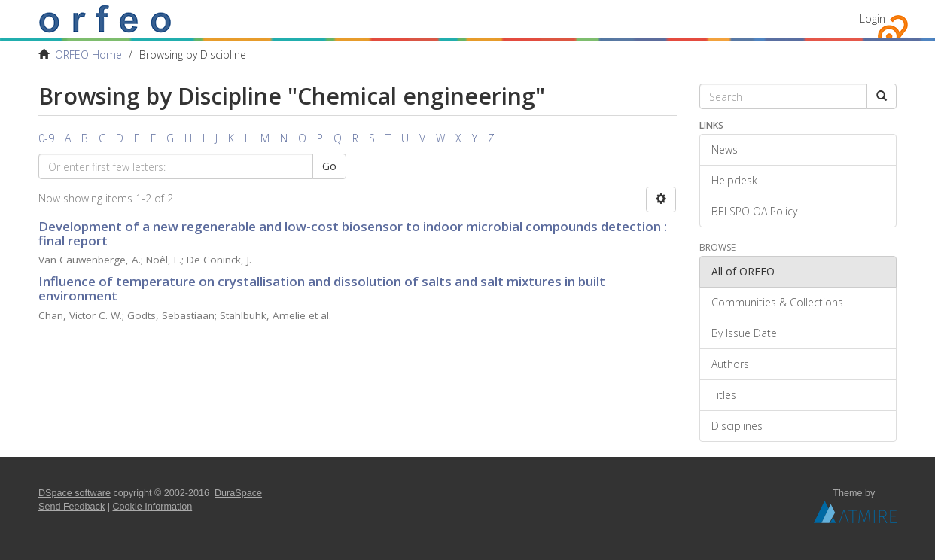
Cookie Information (153, 507)
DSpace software (75, 493)
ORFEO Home (88, 55)
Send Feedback (72, 507)
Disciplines (737, 426)
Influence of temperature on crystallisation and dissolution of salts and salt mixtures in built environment (322, 288)
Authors (730, 364)
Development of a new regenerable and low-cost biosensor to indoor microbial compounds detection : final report (353, 233)
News (725, 149)
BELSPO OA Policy (754, 211)
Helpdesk (734, 180)
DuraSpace (238, 493)
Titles (724, 395)
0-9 (46, 138)
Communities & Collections (777, 302)
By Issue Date (744, 333)
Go (329, 166)
